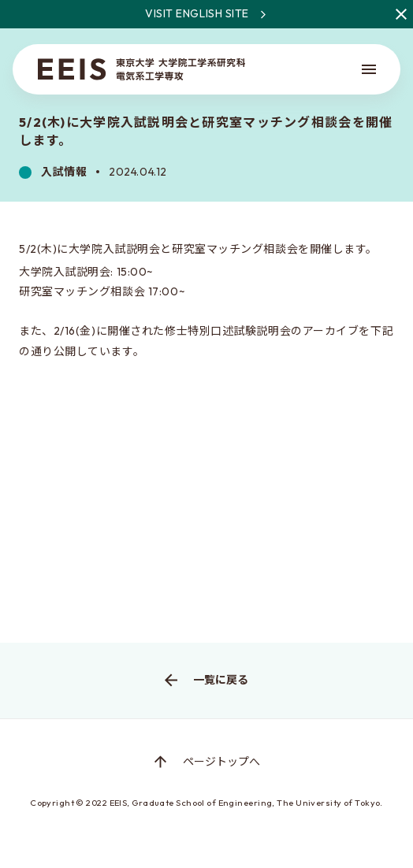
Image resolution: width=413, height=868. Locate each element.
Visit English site (279, 14)
